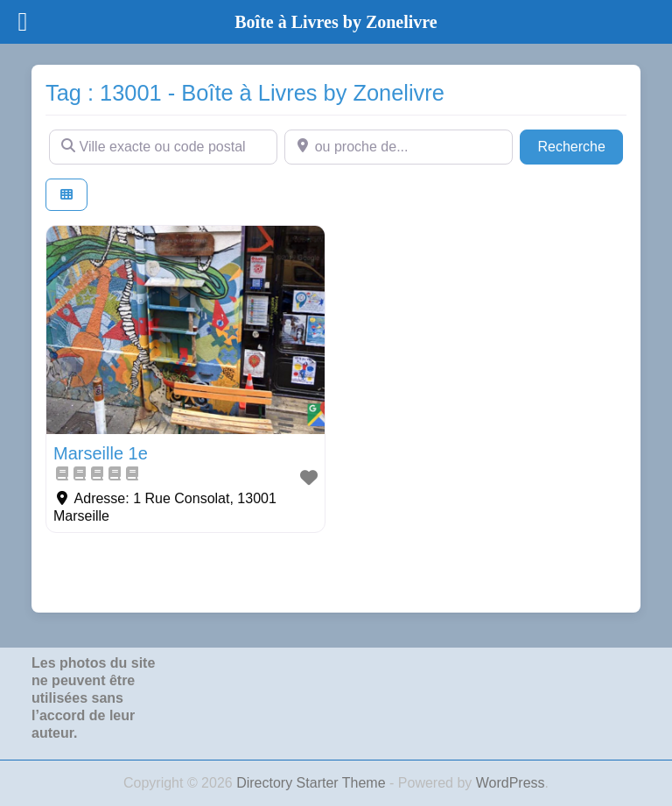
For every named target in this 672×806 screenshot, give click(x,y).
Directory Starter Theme (313, 783)
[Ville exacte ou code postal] (163, 147)
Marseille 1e (101, 453)
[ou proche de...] (399, 147)
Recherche (580, 145)
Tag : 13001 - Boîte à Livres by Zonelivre (245, 93)
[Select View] (66, 195)
